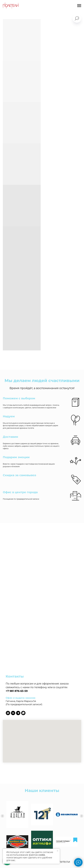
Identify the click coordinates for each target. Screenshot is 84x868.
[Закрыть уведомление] (58, 851)
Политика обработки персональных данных (42, 848)
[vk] (13, 713)
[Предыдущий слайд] (2, 810)
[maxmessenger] (8, 713)
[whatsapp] (23, 713)
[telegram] (18, 713)
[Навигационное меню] (79, 6)
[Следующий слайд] (82, 810)
